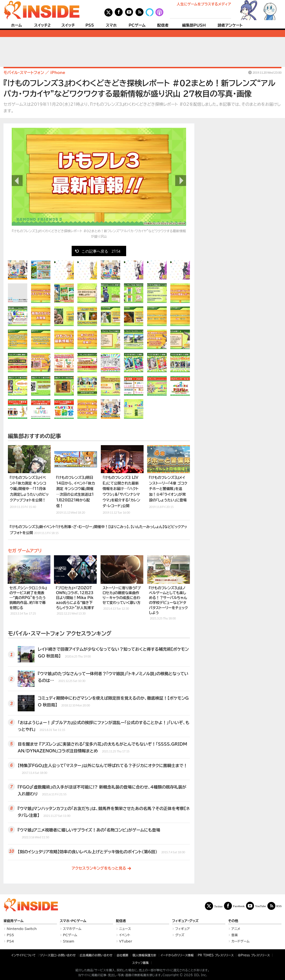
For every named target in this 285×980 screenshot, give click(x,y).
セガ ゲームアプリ (25, 551)
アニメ (236, 929)
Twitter (219, 906)
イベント (125, 935)
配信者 (163, 25)
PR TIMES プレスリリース (216, 955)
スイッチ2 (42, 25)
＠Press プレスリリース (254, 955)
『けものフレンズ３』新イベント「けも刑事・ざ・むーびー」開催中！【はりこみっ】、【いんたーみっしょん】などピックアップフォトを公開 (98, 530)
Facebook (239, 906)
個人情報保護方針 (144, 955)
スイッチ (68, 25)
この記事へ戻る (101, 251)
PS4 (10, 941)
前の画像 (17, 181)
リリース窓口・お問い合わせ (58, 955)
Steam (69, 941)
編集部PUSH (194, 25)
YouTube (260, 906)
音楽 (235, 935)
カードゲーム (240, 941)
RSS (279, 906)
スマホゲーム (72, 929)
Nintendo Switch (22, 929)
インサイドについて (23, 955)
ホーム (16, 25)
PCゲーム (137, 25)
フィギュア (183, 929)
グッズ (180, 935)
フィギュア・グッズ (185, 921)
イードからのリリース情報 (177, 955)
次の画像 (181, 181)
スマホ (111, 25)
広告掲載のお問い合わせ (96, 955)
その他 (233, 921)
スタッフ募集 (140, 963)
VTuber (126, 941)
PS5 (90, 25)
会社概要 (123, 955)
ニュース (125, 929)
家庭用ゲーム (13, 921)
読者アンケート (230, 25)
